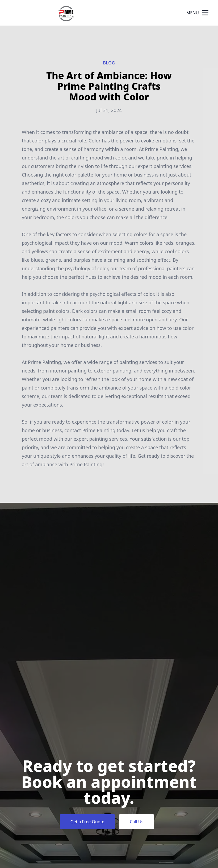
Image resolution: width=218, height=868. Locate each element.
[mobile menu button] (205, 13)
